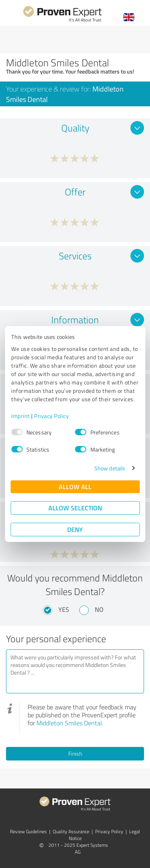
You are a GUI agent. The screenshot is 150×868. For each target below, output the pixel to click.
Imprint (21, 416)
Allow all (75, 487)
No (99, 609)
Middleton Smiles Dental (69, 723)
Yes (64, 609)
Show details (110, 468)
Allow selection (75, 508)
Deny (75, 529)
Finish (75, 754)
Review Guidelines (28, 831)
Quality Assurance (71, 831)
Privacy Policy (51, 416)
